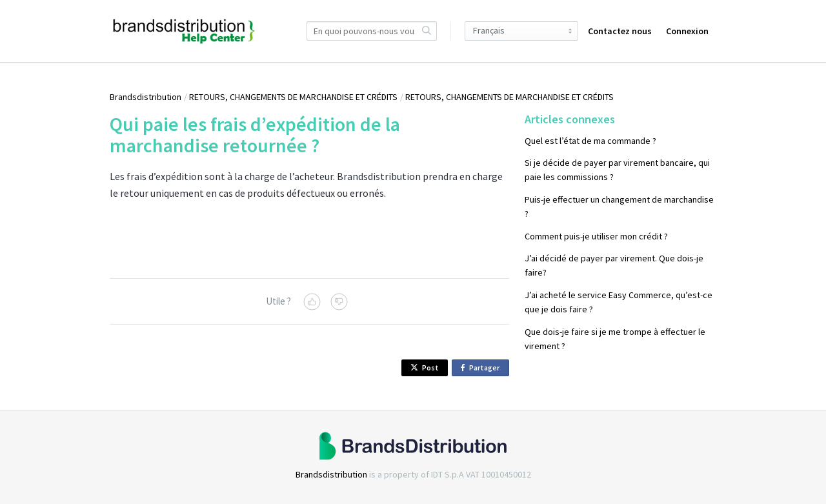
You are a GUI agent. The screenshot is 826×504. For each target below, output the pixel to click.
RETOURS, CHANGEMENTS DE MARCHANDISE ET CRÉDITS (293, 97)
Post (425, 368)
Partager (482, 368)
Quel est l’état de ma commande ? (590, 141)
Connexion (687, 31)
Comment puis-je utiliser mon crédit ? (596, 236)
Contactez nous (620, 31)
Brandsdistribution (146, 97)
